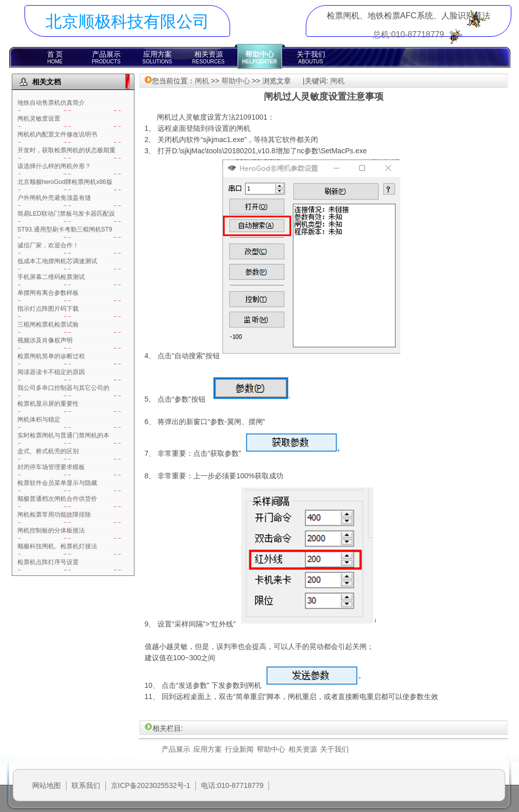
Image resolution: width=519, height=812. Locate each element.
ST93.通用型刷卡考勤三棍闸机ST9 (65, 229)
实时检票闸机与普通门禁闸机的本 (63, 435)
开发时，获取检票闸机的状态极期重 (66, 150)
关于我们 (311, 57)
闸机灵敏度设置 (39, 119)
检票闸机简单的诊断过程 (51, 356)
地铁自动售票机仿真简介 (51, 103)
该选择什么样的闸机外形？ (54, 166)
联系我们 (86, 785)
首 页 (55, 57)
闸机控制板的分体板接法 (51, 530)
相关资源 (209, 57)
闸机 (202, 81)
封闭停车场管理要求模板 (51, 467)
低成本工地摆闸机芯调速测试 (57, 261)
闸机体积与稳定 (39, 420)
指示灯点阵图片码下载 (48, 309)
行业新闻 (239, 749)
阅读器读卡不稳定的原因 (51, 372)
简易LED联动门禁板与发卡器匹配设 (66, 214)
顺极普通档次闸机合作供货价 (57, 499)
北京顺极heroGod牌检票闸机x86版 (65, 182)
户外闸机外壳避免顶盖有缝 (54, 198)
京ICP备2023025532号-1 (151, 785)
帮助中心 (260, 57)
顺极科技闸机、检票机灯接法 (57, 546)
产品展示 (106, 57)
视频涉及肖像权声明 (45, 340)
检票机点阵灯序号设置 (48, 562)
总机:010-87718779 (409, 34)
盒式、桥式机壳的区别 (48, 451)
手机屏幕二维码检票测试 (51, 277)
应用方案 (157, 57)
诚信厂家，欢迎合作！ (48, 245)
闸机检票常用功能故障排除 (54, 515)
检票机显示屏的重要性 (48, 404)
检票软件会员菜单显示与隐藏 (57, 483)
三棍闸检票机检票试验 (48, 324)
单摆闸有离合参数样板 (48, 293)
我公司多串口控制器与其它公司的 (63, 388)
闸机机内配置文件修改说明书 (57, 134)
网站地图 (47, 785)
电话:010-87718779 (232, 785)
